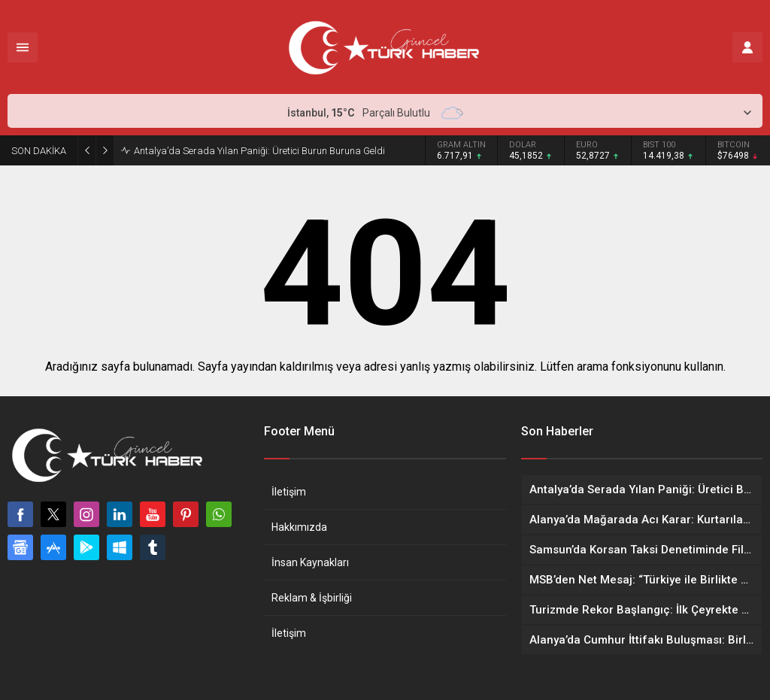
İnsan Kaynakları (310, 562)
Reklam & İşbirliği (312, 598)
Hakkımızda (299, 527)
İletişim (289, 492)
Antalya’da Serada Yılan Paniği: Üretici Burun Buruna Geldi (259, 151)
